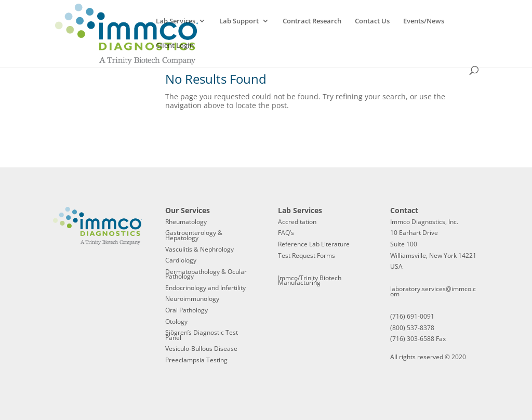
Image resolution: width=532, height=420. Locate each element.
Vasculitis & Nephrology (199, 249)
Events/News (424, 21)
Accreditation (297, 222)
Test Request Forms (307, 255)
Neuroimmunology (192, 299)
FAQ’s (286, 233)
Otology (176, 321)
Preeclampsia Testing (196, 360)
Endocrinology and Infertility (205, 288)
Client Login (175, 46)
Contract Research (312, 21)
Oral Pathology (187, 310)
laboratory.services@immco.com (433, 291)
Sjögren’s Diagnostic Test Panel (202, 335)
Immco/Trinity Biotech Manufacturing (310, 280)
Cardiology (181, 260)
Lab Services (176, 21)
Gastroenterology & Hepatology (194, 235)
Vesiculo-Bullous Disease (201, 349)
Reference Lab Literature (314, 244)
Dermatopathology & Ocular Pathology (206, 274)
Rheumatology (186, 222)
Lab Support (239, 21)
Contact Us (372, 21)
